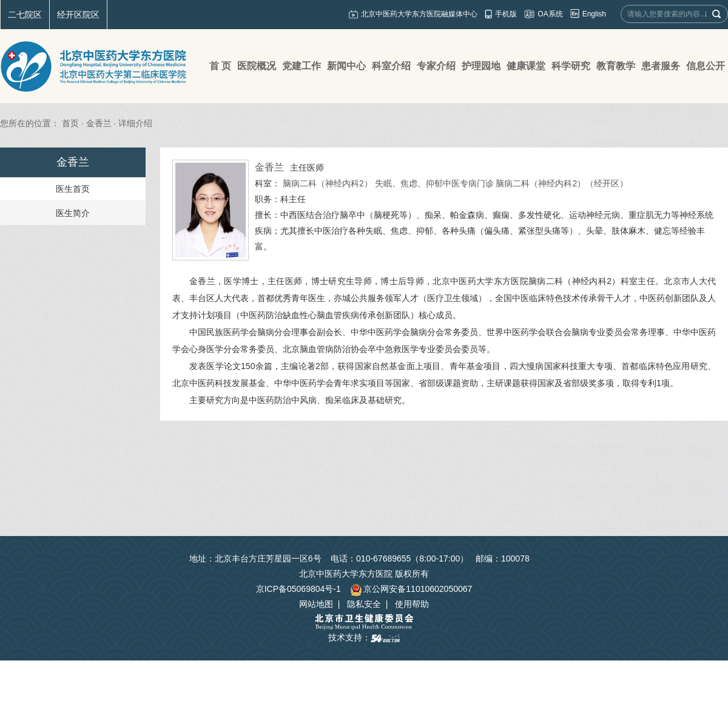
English (594, 14)
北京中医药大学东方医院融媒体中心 (419, 14)
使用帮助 (412, 604)
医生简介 (73, 213)
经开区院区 (78, 15)
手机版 (506, 14)
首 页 (220, 66)
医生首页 (73, 189)
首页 (70, 123)
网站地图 (316, 604)
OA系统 (550, 14)
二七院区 (25, 15)
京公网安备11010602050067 (411, 589)
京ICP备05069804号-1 (298, 589)
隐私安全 (364, 604)
